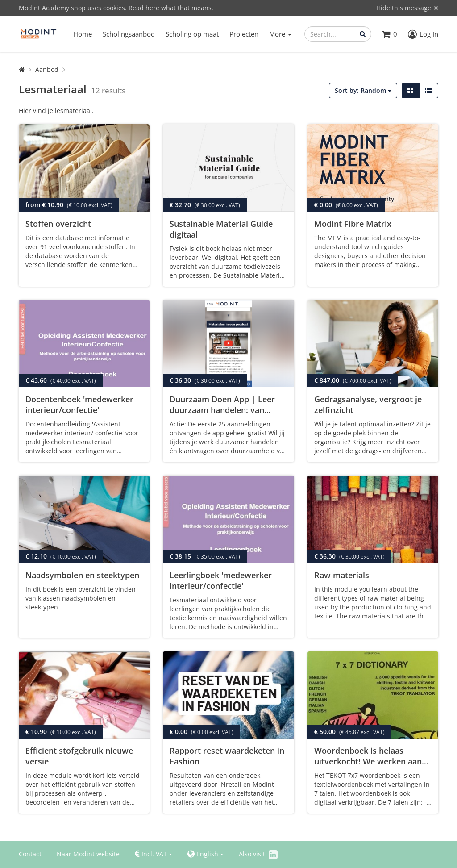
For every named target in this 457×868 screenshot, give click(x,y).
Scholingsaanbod (129, 34)
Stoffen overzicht (58, 224)
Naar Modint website (88, 854)
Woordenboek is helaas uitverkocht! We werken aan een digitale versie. (368, 761)
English (206, 854)
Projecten (244, 34)
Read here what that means (170, 8)
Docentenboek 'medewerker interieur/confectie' (79, 405)
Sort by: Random (363, 90)
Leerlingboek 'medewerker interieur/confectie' (221, 580)
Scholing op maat (192, 34)
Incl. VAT (154, 854)
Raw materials (342, 575)
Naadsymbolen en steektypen (82, 575)
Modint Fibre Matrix (353, 224)
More (280, 34)
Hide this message (404, 8)
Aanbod (47, 69)
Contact (30, 854)
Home (83, 34)
